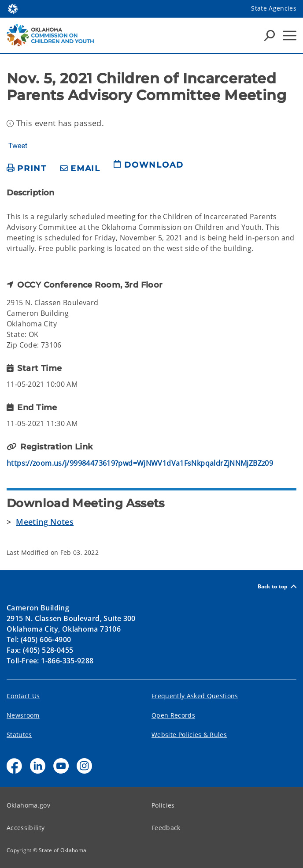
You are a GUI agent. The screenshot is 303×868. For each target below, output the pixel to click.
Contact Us (23, 696)
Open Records (173, 715)
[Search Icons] (270, 35)
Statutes (19, 735)
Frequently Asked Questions (195, 696)
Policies (163, 805)
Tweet (18, 146)
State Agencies (274, 8)
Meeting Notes (45, 522)
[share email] (80, 169)
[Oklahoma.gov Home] (13, 8)
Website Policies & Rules (189, 735)
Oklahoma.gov (28, 805)
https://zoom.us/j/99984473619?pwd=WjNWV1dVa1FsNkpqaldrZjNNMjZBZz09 (140, 463)
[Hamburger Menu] (290, 36)
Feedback (166, 828)
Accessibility (26, 828)
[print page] (27, 169)
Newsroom (23, 715)
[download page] (148, 168)
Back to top (277, 586)
